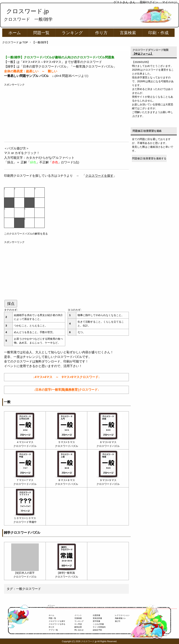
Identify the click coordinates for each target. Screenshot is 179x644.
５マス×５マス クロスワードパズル (67, 442)
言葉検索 (128, 33)
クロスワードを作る (57, 624)
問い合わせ (79, 630)
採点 (11, 304)
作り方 (101, 33)
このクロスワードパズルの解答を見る (26, 234)
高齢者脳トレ (120, 618)
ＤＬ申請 (78, 624)
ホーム (15, 33)
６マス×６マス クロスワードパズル (108, 442)
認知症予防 (97, 630)
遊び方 (118, 621)
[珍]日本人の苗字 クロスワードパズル (25, 573)
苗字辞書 (96, 621)
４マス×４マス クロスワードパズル (25, 442)
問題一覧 (41, 33)
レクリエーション (122, 615)
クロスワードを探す (99, 176)
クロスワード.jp (27, 11)
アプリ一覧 (53, 630)
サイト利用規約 (99, 627)
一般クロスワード (28, 589)
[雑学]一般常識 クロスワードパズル (67, 573)
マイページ (169, 2)
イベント (78, 615)
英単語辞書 (97, 618)
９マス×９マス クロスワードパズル (108, 480)
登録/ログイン (149, 2)
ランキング (72, 33)
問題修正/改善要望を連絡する (149, 158)
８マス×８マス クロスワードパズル (67, 480)
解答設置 (78, 627)
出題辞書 (96, 615)
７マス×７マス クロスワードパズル (25, 480)
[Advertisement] (66, 112)
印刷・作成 (158, 33)
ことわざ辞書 (98, 624)
